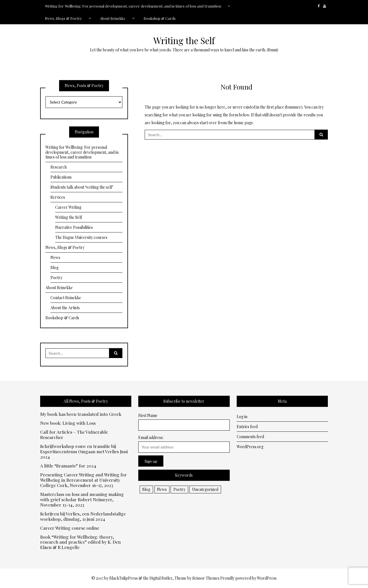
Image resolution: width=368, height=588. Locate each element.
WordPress (267, 578)
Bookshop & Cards (160, 18)
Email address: (151, 437)
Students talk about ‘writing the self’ (82, 187)
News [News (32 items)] (162, 489)
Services (58, 197)
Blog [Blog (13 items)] (146, 489)
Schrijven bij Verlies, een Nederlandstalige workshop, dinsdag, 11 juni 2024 (83, 517)
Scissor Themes (206, 578)
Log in (242, 417)
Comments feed (250, 437)
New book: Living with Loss (68, 423)
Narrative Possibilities (74, 227)
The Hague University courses (81, 237)
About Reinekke (113, 18)
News (55, 257)
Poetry (56, 278)
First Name (148, 415)
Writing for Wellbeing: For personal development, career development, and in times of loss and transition (133, 6)
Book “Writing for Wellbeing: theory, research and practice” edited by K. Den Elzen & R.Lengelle (80, 542)
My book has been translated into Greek (81, 414)
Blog (55, 267)
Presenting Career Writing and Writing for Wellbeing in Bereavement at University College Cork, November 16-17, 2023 (83, 480)
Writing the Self (184, 40)
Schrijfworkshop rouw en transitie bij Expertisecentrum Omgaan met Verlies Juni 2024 (84, 452)
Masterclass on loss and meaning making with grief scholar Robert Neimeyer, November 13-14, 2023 (82, 500)
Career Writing (68, 207)
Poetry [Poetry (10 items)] (179, 489)
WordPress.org (250, 447)
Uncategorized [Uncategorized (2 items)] (205, 489)
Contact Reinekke (66, 298)
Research (59, 167)
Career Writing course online (70, 528)
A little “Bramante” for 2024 (68, 466)
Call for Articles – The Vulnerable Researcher (74, 435)
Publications (61, 177)
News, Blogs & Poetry (63, 18)
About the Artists (65, 308)
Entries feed (247, 427)
